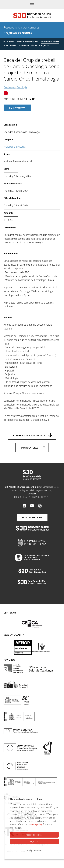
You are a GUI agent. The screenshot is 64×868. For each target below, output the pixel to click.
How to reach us (32, 517)
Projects (44, 46)
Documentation (28, 46)
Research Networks (27, 42)
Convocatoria (29, 435)
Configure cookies (34, 850)
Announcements (29, 27)
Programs (9, 42)
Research (10, 27)
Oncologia (22, 87)
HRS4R (13, 46)
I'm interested (17, 108)
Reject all (34, 841)
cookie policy (36, 824)
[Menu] (32, 4)
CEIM (5, 46)
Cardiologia (10, 87)
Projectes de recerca (18, 33)
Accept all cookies (34, 835)
